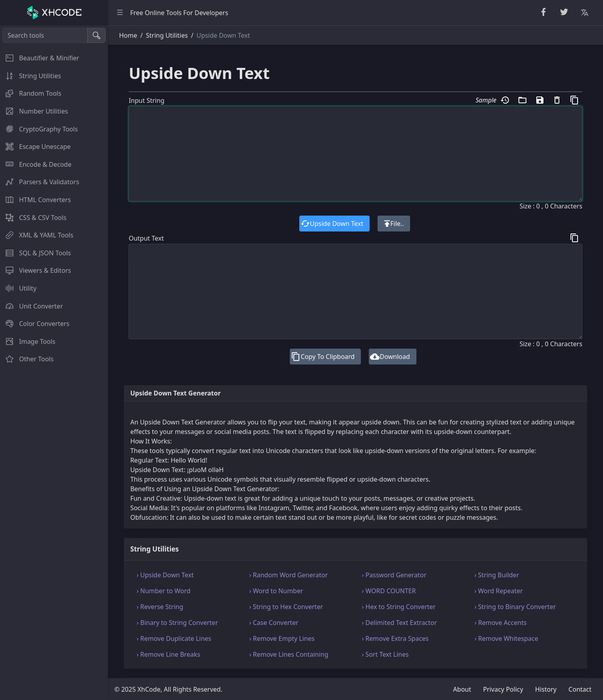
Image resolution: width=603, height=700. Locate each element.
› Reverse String (160, 607)
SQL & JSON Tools (36, 253)
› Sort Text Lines (385, 654)
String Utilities (31, 76)
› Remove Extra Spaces (395, 638)
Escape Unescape (35, 147)
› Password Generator (394, 575)
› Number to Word (164, 591)
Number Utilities (34, 111)
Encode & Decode (36, 164)
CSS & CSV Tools (33, 218)
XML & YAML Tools (37, 235)
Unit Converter (32, 306)
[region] (54, 363)
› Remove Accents (501, 623)
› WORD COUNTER (389, 591)
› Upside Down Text (165, 575)
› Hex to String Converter (399, 607)
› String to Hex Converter (286, 607)
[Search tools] (45, 35)
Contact (580, 689)
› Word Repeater (499, 591)
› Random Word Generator (289, 575)
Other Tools (27, 359)
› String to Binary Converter (515, 607)
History (546, 689)
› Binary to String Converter (177, 623)
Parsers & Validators (39, 182)
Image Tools (28, 341)
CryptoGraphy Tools (39, 129)
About (462, 689)
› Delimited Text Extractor (400, 623)
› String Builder (497, 575)
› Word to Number (276, 591)
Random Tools (31, 93)
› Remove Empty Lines (282, 638)
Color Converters (35, 324)
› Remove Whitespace (506, 638)
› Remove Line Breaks (168, 654)
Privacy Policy (503, 689)
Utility (18, 288)
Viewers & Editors (36, 270)
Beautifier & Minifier (39, 58)
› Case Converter (274, 623)
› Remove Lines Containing (289, 654)
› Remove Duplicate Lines (174, 638)
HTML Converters (35, 200)
